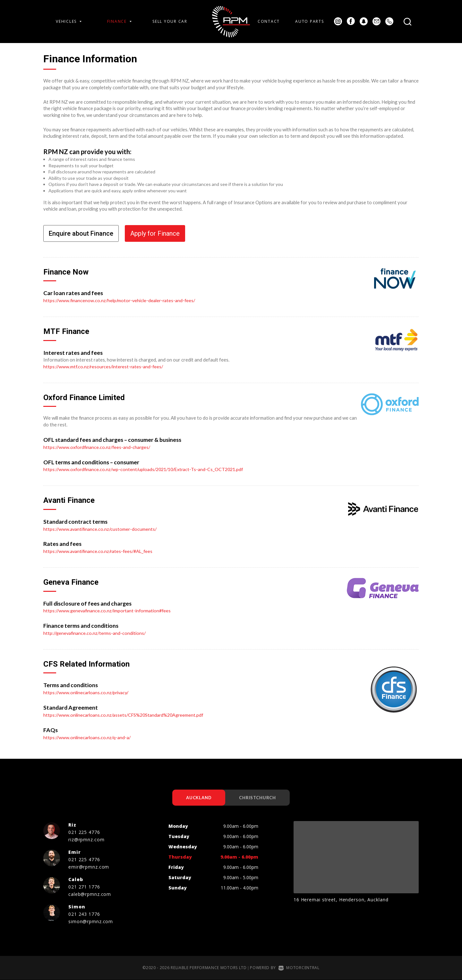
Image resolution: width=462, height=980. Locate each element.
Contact (269, 21)
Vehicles (69, 21)
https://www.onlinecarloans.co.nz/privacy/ (88, 692)
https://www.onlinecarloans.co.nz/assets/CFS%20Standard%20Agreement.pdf (126, 714)
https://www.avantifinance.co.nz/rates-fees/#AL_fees (100, 551)
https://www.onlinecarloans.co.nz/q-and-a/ (88, 737)
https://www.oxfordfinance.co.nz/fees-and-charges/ (99, 447)
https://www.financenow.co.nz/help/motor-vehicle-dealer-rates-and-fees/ (121, 300)
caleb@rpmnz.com (90, 894)
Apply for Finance (155, 233)
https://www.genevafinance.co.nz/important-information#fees (109, 610)
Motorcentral (299, 968)
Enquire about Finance (81, 233)
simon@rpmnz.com (91, 921)
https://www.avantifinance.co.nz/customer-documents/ (101, 529)
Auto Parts (309, 21)
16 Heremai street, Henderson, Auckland (341, 900)
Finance (119, 21)
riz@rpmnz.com (86, 840)
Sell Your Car (170, 21)
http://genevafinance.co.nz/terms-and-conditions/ (96, 633)
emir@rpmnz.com (89, 867)
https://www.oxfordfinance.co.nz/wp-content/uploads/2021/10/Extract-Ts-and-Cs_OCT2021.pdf (147, 469)
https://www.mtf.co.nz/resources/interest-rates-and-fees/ (105, 366)
